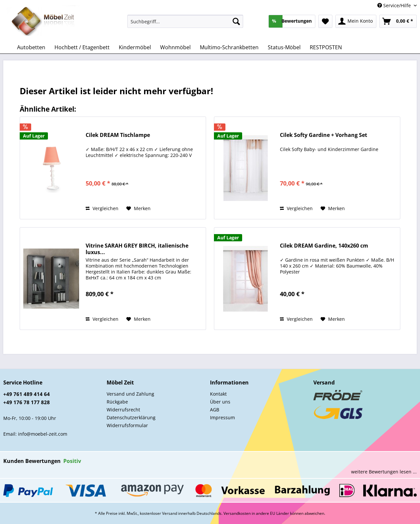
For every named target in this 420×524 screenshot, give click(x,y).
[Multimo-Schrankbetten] (229, 47)
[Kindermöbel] (135, 47)
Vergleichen (102, 208)
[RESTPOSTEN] (326, 47)
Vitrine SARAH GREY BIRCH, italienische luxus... (137, 249)
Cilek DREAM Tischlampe (118, 135)
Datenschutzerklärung (131, 417)
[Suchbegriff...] (185, 21)
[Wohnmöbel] (175, 47)
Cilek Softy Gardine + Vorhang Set (324, 135)
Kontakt (218, 394)
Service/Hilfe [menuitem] (395, 5)
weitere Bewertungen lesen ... (384, 472)
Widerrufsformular (127, 425)
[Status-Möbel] (284, 47)
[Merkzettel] (325, 21)
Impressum (222, 417)
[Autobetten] (31, 47)
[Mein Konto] (356, 21)
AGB (215, 410)
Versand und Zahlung (130, 394)
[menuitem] (185, 24)
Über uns (220, 402)
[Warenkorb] (398, 21)
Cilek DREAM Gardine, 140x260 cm (324, 246)
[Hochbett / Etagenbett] (82, 47)
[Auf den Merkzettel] (138, 208)
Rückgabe (117, 402)
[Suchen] (236, 21)
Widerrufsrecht (123, 410)
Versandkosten (237, 513)
